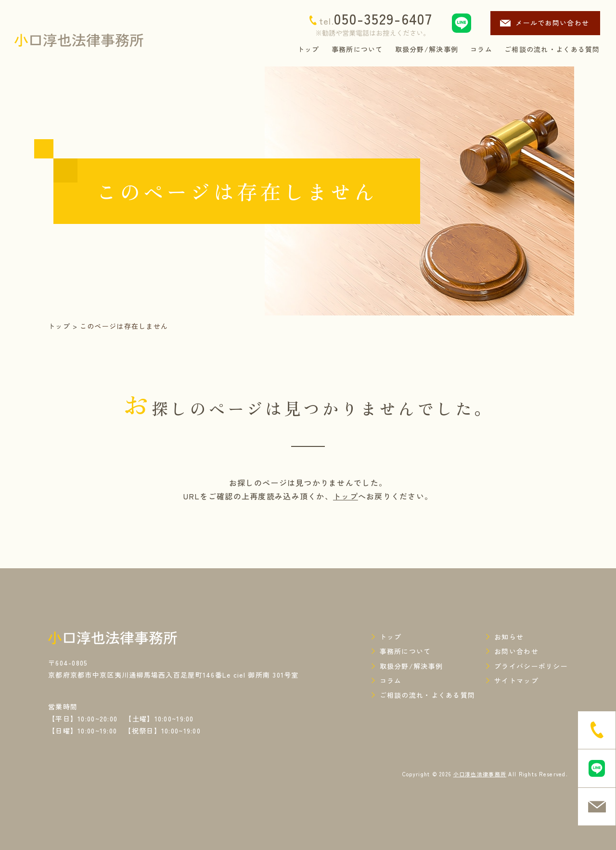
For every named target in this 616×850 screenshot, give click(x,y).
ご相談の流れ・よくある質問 (428, 695)
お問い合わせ (516, 651)
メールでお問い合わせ (552, 23)
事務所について (405, 651)
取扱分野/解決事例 (411, 666)
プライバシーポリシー (531, 666)
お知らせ (509, 637)
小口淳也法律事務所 (480, 774)
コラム (391, 680)
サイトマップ (516, 680)
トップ (59, 326)
